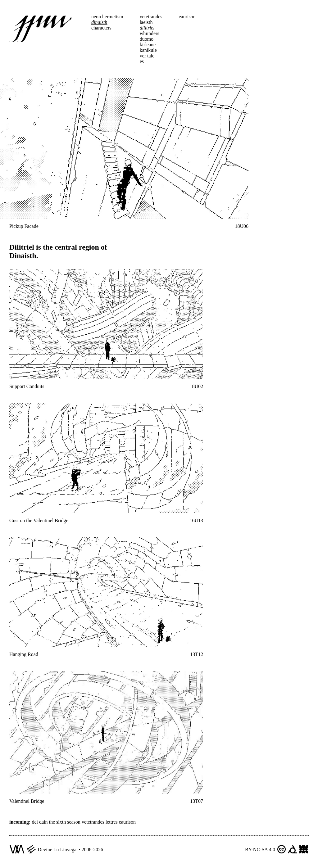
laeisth (146, 22)
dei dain (40, 822)
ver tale (147, 56)
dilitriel (147, 28)
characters (101, 28)
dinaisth (99, 22)
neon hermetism (107, 17)
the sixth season (65, 822)
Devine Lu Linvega (57, 850)
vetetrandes (151, 17)
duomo (147, 39)
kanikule (148, 50)
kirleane (148, 45)
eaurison (187, 17)
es (142, 61)
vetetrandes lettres (100, 822)
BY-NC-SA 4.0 (260, 850)
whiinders (150, 33)
